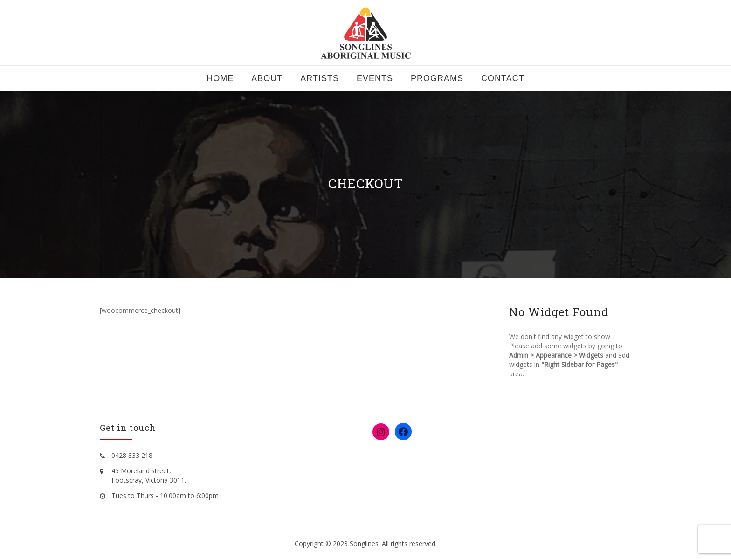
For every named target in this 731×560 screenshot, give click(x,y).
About (267, 78)
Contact (503, 78)
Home (220, 78)
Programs (437, 78)
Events (375, 78)
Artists (320, 78)
